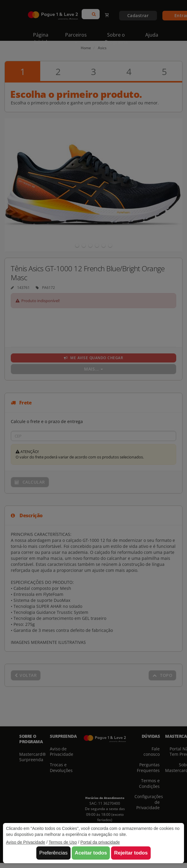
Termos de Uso (63, 842)
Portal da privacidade (100, 842)
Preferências (53, 853)
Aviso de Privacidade (26, 842)
